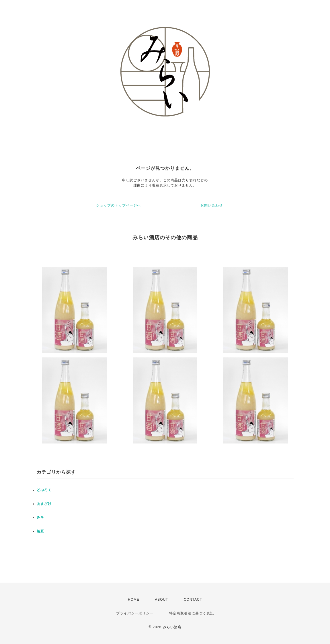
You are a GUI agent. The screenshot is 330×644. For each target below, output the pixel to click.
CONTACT (193, 600)
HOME (134, 600)
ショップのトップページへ (118, 205)
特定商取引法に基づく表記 (192, 613)
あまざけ (44, 504)
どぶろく (44, 490)
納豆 (40, 531)
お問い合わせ (212, 205)
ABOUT (161, 600)
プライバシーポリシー (135, 613)
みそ (40, 517)
